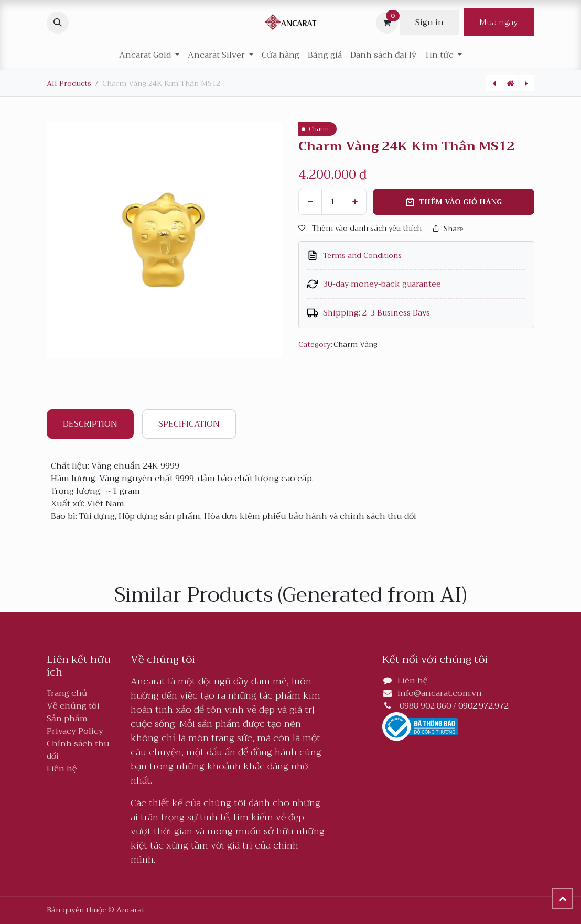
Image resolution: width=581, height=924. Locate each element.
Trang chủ (67, 693)
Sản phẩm (67, 719)
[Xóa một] (310, 202)
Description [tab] (90, 424)
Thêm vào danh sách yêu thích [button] (360, 228)
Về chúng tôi (73, 706)
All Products (69, 83)
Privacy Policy (75, 731)
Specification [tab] (189, 424)
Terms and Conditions (362, 256)
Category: (315, 345)
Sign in (429, 23)
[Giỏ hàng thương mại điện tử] (387, 23)
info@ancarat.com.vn (440, 693)
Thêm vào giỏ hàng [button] (454, 202)
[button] (58, 23)
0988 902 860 (425, 706)
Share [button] (448, 229)
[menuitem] (281, 55)
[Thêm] (355, 202)
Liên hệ (62, 769)
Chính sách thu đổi (78, 750)
